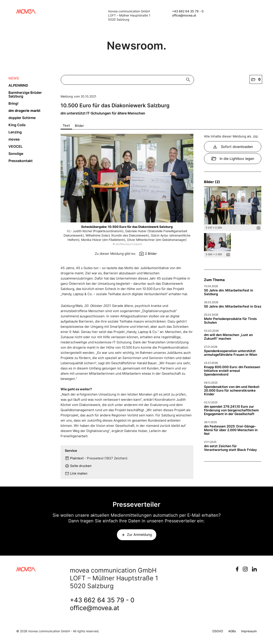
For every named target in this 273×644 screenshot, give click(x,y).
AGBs (232, 631)
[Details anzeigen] (258, 229)
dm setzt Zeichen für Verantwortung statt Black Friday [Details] (230, 448)
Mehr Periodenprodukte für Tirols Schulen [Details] (230, 321)
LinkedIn (254, 569)
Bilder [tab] (79, 126)
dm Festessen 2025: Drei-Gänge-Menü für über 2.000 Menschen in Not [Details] (231, 430)
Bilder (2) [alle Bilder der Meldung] (212, 182)
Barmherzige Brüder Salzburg (25, 94)
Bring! (13, 103)
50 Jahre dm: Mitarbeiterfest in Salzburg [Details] (229, 292)
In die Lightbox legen (233, 159)
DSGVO (218, 631)
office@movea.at (184, 15)
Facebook (237, 569)
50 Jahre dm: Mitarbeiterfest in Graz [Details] (233, 306)
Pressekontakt (21, 161)
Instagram (245, 569)
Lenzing (15, 132)
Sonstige (16, 154)
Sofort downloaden (233, 147)
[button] (256, 79)
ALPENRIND (18, 85)
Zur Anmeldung (139, 535)
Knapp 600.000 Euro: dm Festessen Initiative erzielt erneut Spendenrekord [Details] (232, 371)
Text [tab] (66, 125)
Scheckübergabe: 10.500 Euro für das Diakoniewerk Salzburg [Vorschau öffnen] (127, 227)
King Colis (17, 125)
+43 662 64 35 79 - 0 (188, 11)
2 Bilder (151, 254)
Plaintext (77, 458)
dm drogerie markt (24, 111)
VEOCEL (16, 146)
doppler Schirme (22, 118)
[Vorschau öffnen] (127, 178)
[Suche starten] (189, 80)
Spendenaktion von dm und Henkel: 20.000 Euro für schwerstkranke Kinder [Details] (232, 390)
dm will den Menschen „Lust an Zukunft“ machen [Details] (228, 337)
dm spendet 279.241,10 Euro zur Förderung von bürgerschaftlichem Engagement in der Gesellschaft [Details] (231, 410)
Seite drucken (81, 466)
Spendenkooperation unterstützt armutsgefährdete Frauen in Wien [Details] (231, 353)
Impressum (249, 631)
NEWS (14, 78)
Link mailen (79, 473)
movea (14, 139)
